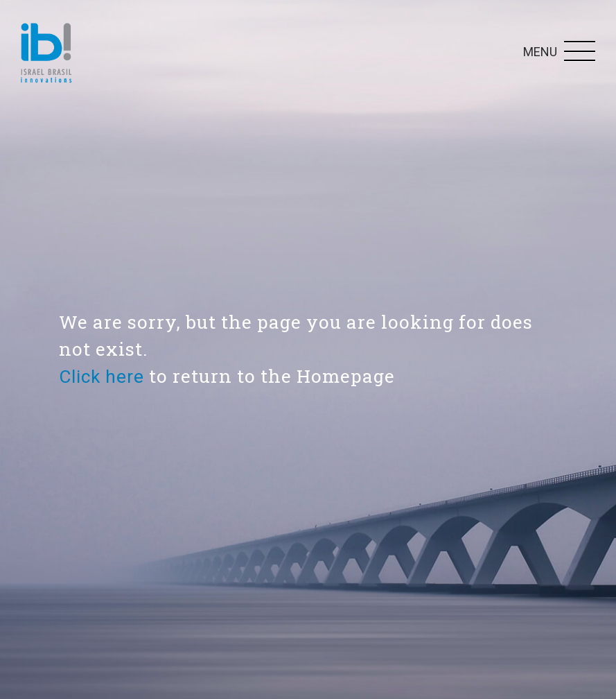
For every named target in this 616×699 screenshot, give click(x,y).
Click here (102, 377)
